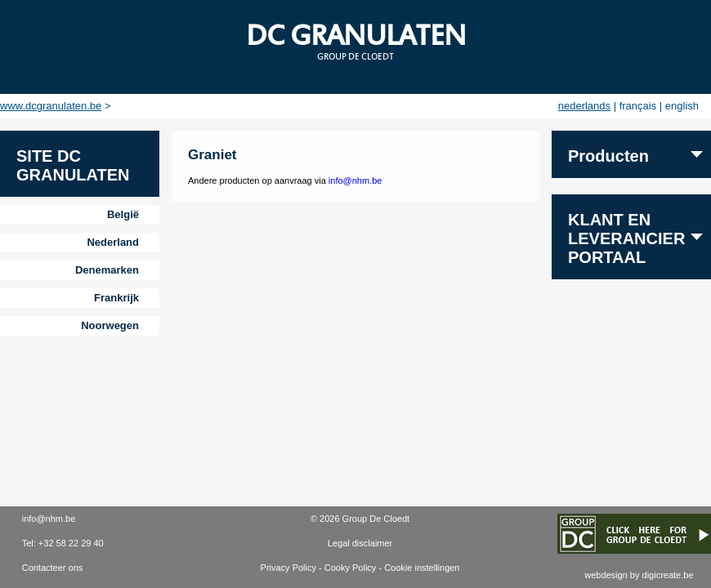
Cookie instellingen (422, 568)
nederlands (584, 106)
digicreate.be (668, 575)
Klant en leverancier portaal (626, 238)
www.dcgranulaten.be (51, 106)
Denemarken (107, 270)
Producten (608, 156)
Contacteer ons (53, 568)
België (123, 214)
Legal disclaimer (360, 543)
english (682, 106)
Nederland (113, 242)
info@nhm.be (355, 180)
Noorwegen (110, 325)
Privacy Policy (288, 568)
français (638, 106)
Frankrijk (116, 298)
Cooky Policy (351, 568)
